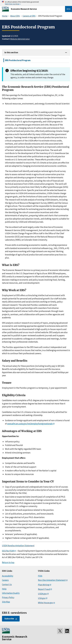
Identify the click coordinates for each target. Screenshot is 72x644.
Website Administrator (20, 39)
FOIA (40, 576)
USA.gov (42, 598)
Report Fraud (44, 589)
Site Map (6, 602)
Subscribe (9, 619)
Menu (69, 9)
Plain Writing (44, 585)
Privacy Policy (8, 597)
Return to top (8, 562)
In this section (11, 52)
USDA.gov (42, 594)
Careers (5, 580)
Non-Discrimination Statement (52, 580)
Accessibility (8, 576)
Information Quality (11, 593)
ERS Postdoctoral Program (18, 60)
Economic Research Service (24, 9)
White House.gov (45, 603)
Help (4, 589)
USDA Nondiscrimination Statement (18, 546)
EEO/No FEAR (8, 551)
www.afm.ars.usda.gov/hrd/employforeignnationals (30, 424)
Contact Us (7, 584)
